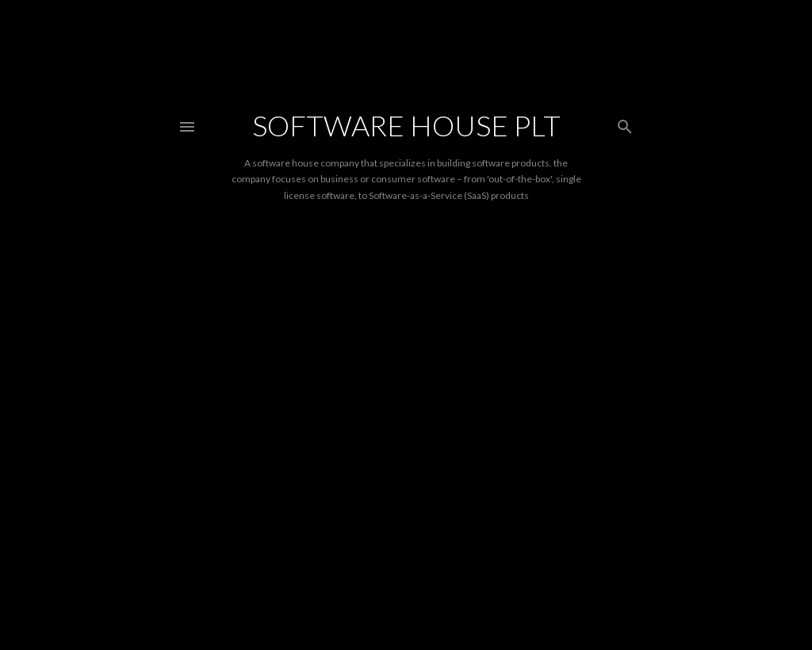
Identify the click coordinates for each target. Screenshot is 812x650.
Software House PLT (406, 125)
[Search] (625, 123)
